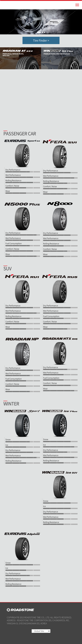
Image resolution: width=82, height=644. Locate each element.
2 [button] (42, 32)
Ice (7, 445)
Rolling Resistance (13, 181)
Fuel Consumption (14, 244)
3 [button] (44, 32)
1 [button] (39, 32)
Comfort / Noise (12, 186)
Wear (8, 191)
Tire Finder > (41, 40)
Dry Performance (13, 170)
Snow (8, 440)
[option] (41, 22)
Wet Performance (13, 175)
